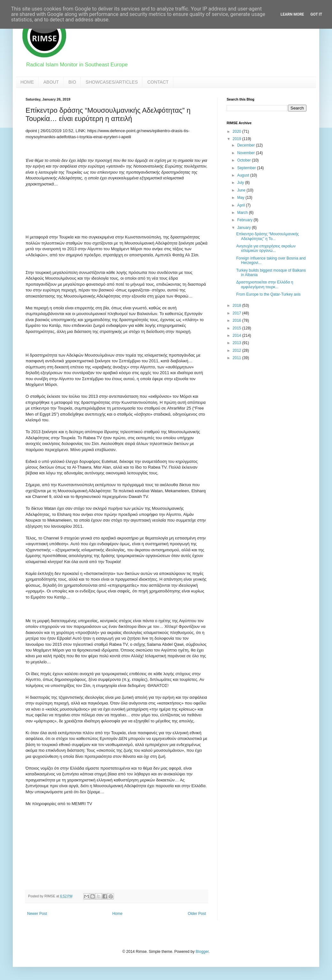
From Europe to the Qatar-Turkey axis (268, 294)
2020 (238, 132)
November (247, 153)
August (244, 175)
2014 (238, 335)
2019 (238, 139)
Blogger (202, 952)
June (242, 190)
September (247, 168)
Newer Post (37, 914)
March (243, 213)
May (241, 198)
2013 (238, 343)
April (241, 205)
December (247, 145)
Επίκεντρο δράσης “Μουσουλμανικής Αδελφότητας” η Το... (268, 236)
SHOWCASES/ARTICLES (112, 82)
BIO (72, 82)
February (245, 220)
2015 (238, 328)
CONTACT (158, 82)
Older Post (197, 914)
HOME (27, 82)
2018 (238, 305)
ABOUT (51, 82)
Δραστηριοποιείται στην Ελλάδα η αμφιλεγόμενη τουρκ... (265, 284)
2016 (238, 320)
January (245, 228)
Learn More (292, 14)
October (245, 160)
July (241, 183)
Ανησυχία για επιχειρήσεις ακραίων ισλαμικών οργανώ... (266, 248)
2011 (238, 358)
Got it (316, 14)
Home (117, 914)
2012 (238, 351)
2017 (238, 313)
